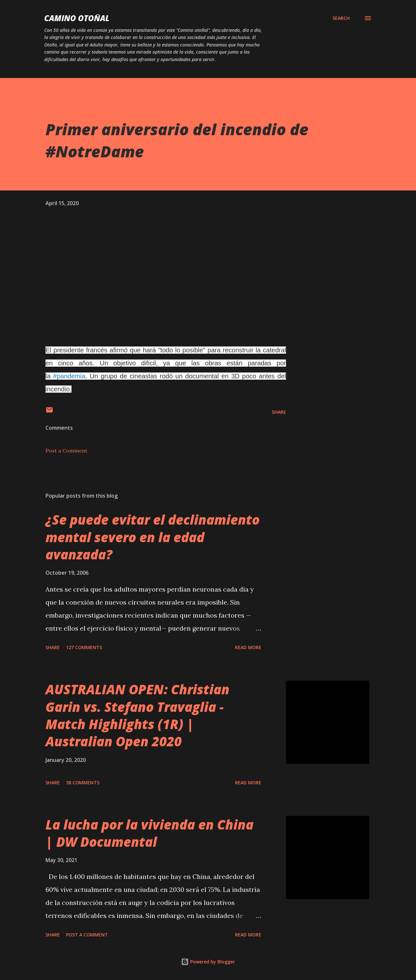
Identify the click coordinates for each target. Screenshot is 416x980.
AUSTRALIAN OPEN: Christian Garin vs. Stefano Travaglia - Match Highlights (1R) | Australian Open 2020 (137, 715)
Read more (248, 647)
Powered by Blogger (208, 962)
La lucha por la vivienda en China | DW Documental (149, 833)
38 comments (83, 783)
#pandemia (69, 376)
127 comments (84, 647)
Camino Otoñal (77, 18)
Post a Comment (66, 451)
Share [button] (279, 412)
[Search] (341, 18)
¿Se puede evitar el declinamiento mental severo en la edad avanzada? (153, 537)
